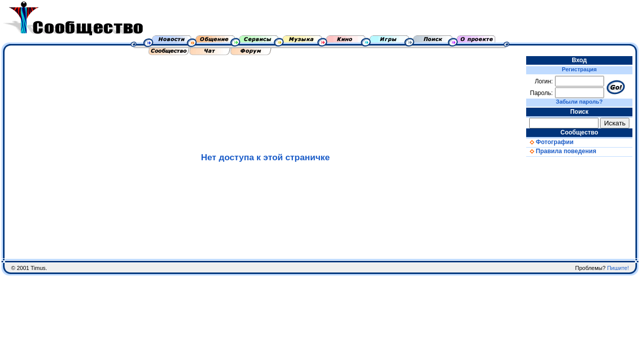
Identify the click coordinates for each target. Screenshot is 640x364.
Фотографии (550, 142)
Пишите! (618, 268)
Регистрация (580, 69)
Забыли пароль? (579, 102)
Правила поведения (561, 151)
